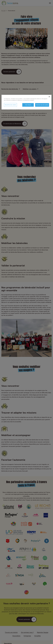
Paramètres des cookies (10, 105)
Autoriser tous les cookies (42, 105)
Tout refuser (28, 105)
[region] (27, 102)
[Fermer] (49, 97)
